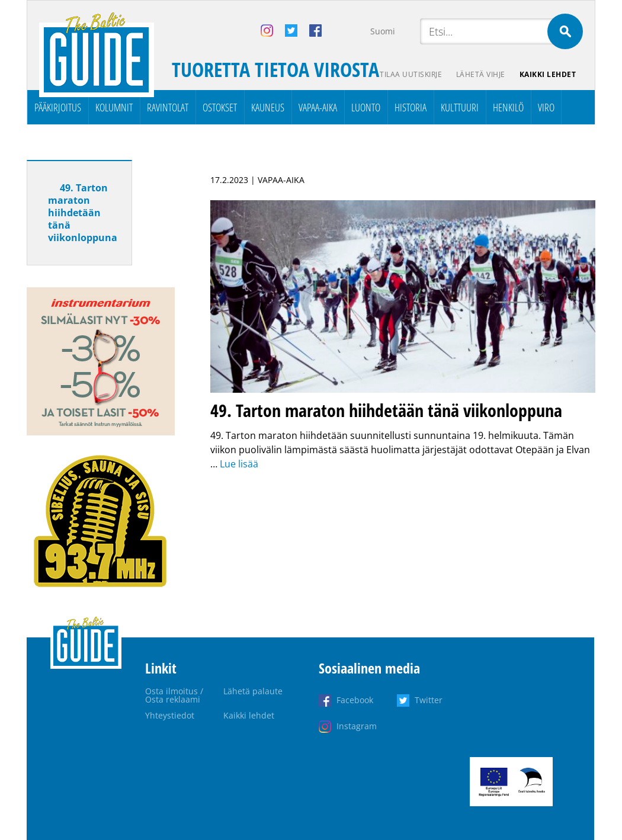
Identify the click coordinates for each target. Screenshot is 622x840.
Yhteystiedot (170, 715)
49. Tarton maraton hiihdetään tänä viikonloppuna (83, 213)
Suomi (383, 31)
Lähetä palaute (253, 691)
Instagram (357, 726)
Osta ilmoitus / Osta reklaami (174, 695)
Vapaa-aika (318, 107)
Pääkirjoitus (58, 107)
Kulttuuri (460, 107)
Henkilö (508, 107)
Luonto (366, 107)
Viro (546, 107)
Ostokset (220, 107)
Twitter (429, 700)
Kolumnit (114, 107)
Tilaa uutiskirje (411, 74)
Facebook (355, 700)
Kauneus (268, 107)
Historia (411, 107)
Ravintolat (168, 107)
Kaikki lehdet (548, 74)
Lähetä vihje (481, 74)
